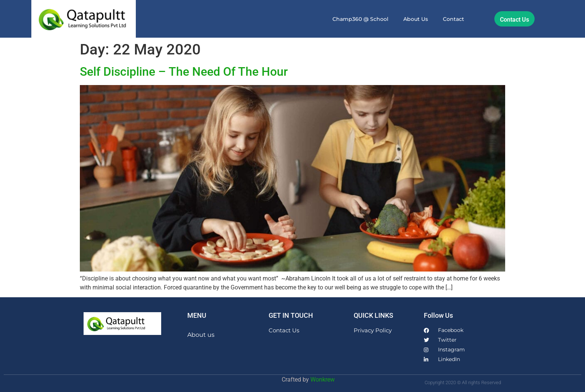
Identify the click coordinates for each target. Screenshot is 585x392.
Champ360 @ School (360, 19)
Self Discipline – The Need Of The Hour (184, 72)
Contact (453, 19)
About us (416, 19)
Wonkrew (323, 380)
